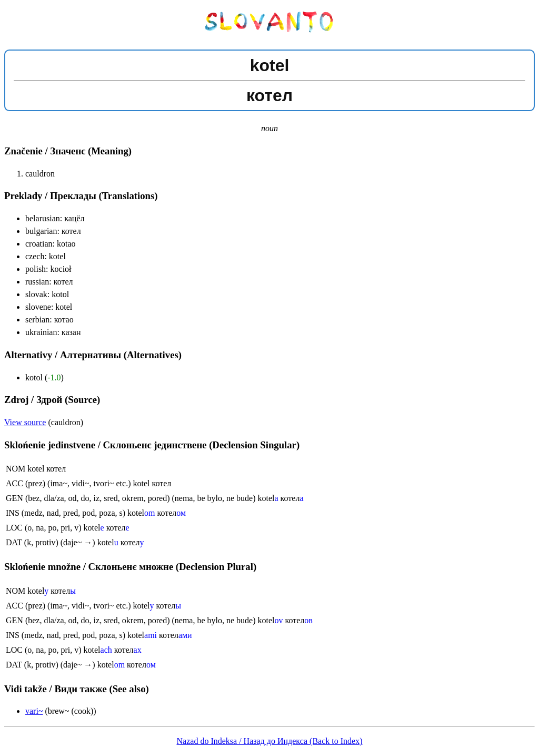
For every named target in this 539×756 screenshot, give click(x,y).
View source (25, 422)
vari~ (34, 711)
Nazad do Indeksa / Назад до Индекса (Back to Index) (270, 741)
